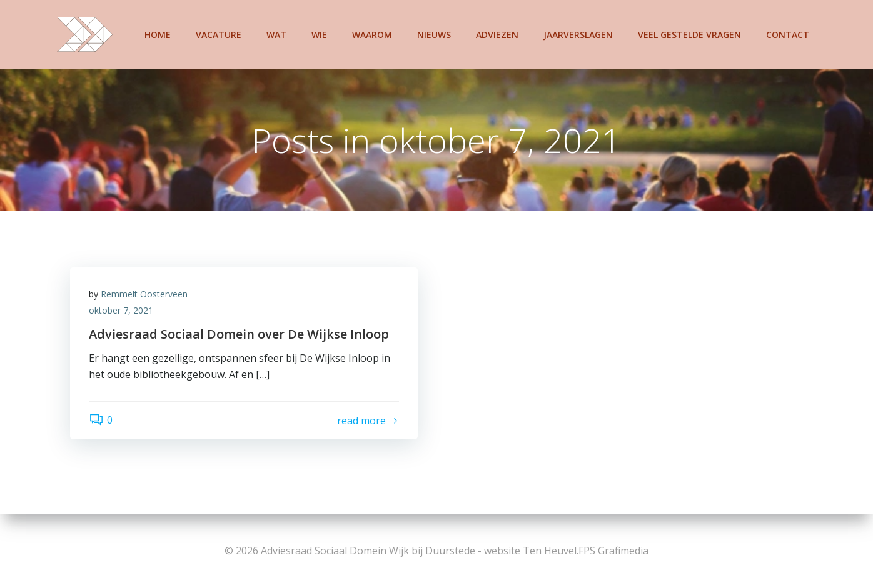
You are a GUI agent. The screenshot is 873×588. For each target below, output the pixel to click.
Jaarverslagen (578, 35)
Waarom (372, 35)
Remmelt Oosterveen (144, 294)
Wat (276, 35)
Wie (319, 35)
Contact (788, 35)
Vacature (219, 35)
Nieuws (434, 35)
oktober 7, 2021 (121, 310)
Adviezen (497, 35)
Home (158, 35)
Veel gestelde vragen (689, 35)
